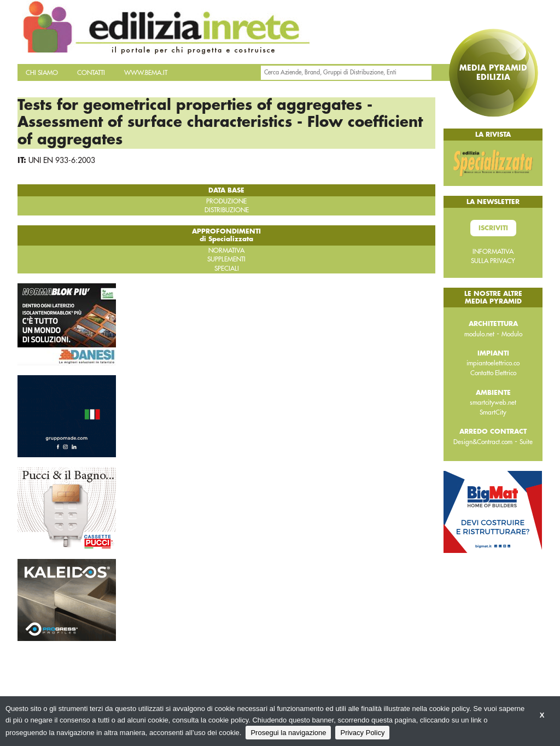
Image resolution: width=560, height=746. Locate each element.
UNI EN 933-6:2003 (62, 160)
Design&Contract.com (483, 442)
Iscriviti (493, 228)
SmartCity (493, 412)
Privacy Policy (362, 733)
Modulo (512, 334)
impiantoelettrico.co (493, 363)
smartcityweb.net (493, 403)
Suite (526, 442)
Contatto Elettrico (493, 373)
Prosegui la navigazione (288, 733)
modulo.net (479, 334)
